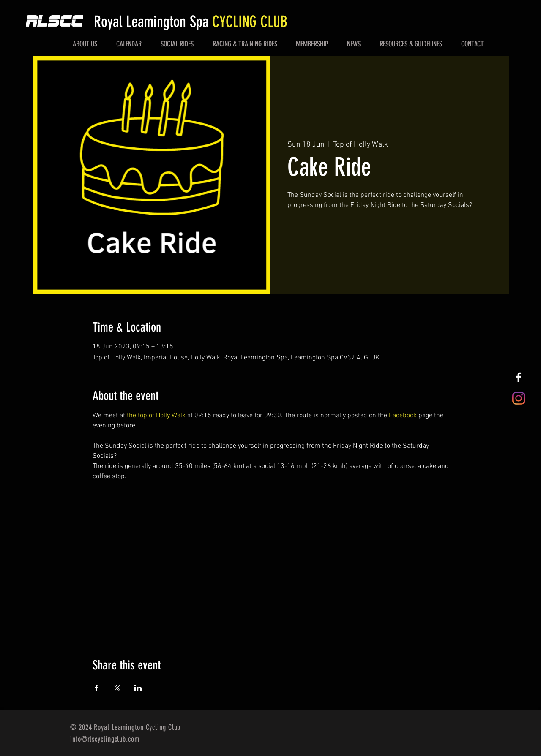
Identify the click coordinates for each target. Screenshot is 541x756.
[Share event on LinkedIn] (138, 688)
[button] (85, 44)
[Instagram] (519, 398)
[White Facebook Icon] (519, 377)
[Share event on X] (117, 688)
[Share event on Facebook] (97, 688)
